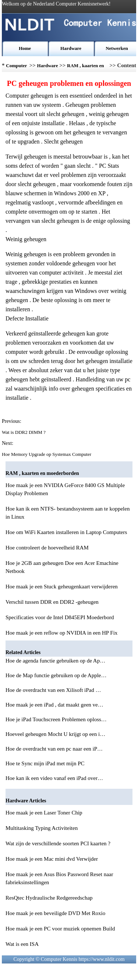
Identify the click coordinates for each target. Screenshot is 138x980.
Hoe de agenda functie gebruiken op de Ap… (55, 661)
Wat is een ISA (22, 944)
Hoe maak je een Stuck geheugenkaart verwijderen (62, 587)
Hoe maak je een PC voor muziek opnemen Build (60, 929)
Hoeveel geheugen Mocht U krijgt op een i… (55, 734)
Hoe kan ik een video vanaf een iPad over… (54, 778)
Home (25, 48)
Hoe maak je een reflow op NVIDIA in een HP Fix (61, 633)
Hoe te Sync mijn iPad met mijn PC (46, 763)
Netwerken (117, 48)
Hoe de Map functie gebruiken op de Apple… (56, 675)
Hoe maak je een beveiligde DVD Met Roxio (55, 913)
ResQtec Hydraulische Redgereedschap (49, 898)
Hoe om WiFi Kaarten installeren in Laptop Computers (66, 532)
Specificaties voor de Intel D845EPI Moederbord (60, 617)
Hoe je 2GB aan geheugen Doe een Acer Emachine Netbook (62, 567)
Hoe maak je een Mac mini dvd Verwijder (52, 859)
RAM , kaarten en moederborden (85, 67)
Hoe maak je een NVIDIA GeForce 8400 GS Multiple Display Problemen (65, 489)
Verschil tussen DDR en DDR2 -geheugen (52, 602)
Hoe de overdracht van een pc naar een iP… (54, 749)
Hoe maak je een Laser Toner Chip (44, 813)
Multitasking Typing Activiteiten (42, 828)
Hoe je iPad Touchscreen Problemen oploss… (56, 719)
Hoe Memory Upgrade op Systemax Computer (47, 454)
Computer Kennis (16, 67)
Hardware (71, 48)
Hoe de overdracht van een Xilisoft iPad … (53, 690)
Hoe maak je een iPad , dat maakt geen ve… (54, 705)
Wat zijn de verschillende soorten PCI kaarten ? (58, 843)
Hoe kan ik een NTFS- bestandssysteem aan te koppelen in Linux (68, 513)
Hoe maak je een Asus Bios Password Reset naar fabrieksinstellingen (59, 878)
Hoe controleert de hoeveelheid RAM (47, 548)
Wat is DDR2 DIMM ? (24, 432)
